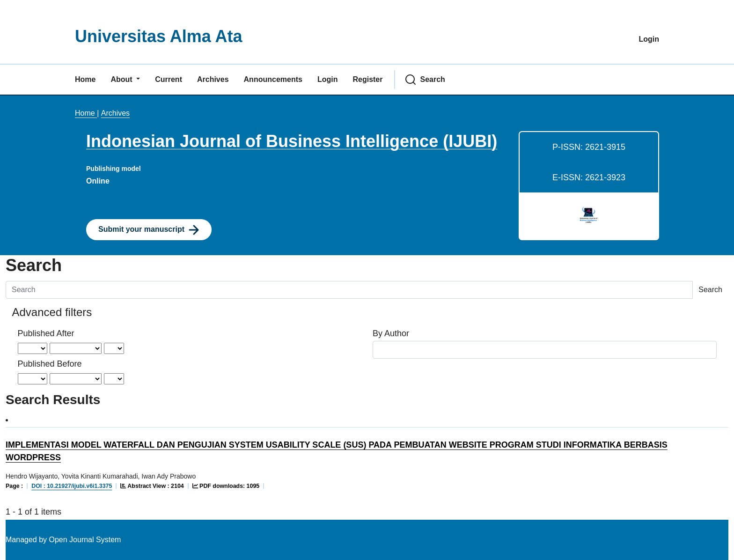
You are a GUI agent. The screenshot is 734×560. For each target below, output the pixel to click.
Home (85, 79)
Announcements (273, 79)
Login (649, 39)
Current (169, 79)
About (122, 79)
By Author (391, 333)
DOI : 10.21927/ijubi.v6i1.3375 (72, 486)
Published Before (50, 364)
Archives (213, 79)
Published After (46, 333)
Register (367, 79)
